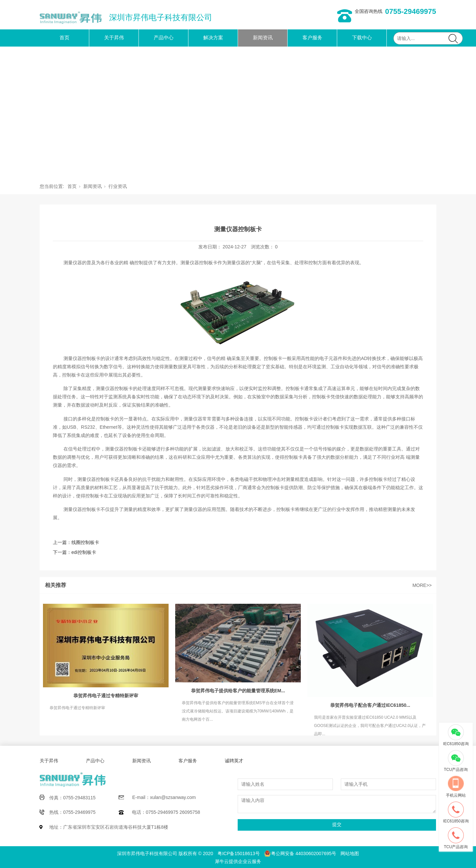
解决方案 (213, 37)
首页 (64, 37)
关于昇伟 (114, 37)
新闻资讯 (263, 37)
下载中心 (362, 37)
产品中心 (164, 37)
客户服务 (312, 37)
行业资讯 (118, 186)
